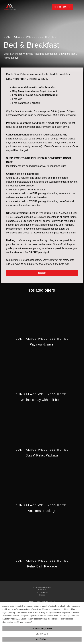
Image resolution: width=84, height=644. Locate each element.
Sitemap (42, 595)
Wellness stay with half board (42, 400)
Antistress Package (42, 511)
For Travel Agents (42, 592)
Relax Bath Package (42, 566)
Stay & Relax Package (42, 455)
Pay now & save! (42, 344)
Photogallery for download (42, 587)
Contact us (42, 590)
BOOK (42, 273)
